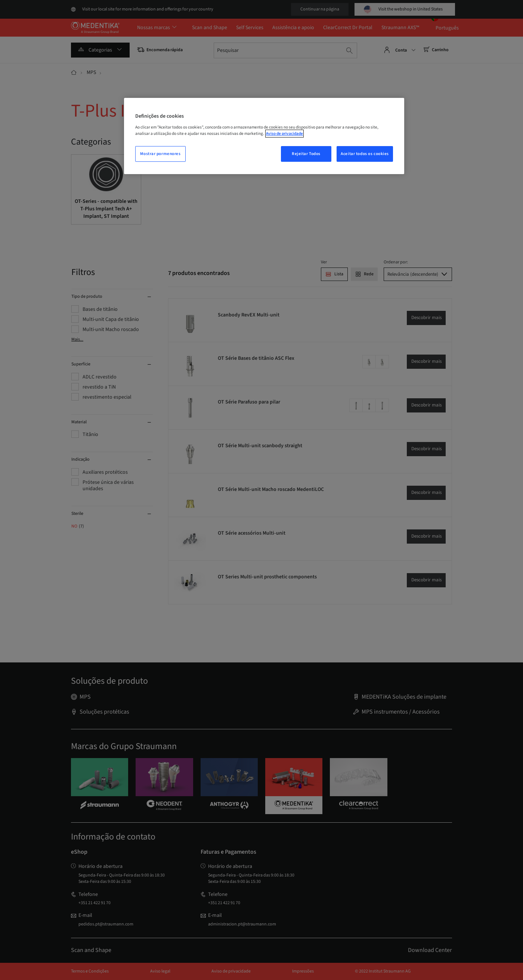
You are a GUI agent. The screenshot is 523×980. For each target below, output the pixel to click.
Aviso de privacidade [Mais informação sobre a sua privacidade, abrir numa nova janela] (284, 134)
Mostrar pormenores (160, 154)
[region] (264, 136)
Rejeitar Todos (306, 154)
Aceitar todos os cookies (365, 154)
